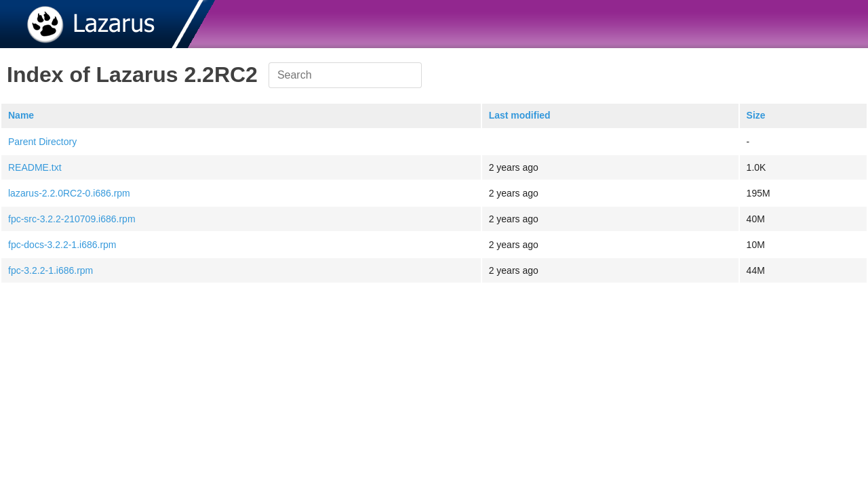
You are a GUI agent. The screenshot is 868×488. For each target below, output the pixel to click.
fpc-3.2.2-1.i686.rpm (51, 270)
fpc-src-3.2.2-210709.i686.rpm (72, 219)
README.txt (35, 167)
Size (756, 115)
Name (21, 115)
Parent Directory (42, 142)
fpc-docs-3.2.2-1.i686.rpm (62, 245)
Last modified (520, 115)
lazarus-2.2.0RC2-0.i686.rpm (69, 193)
